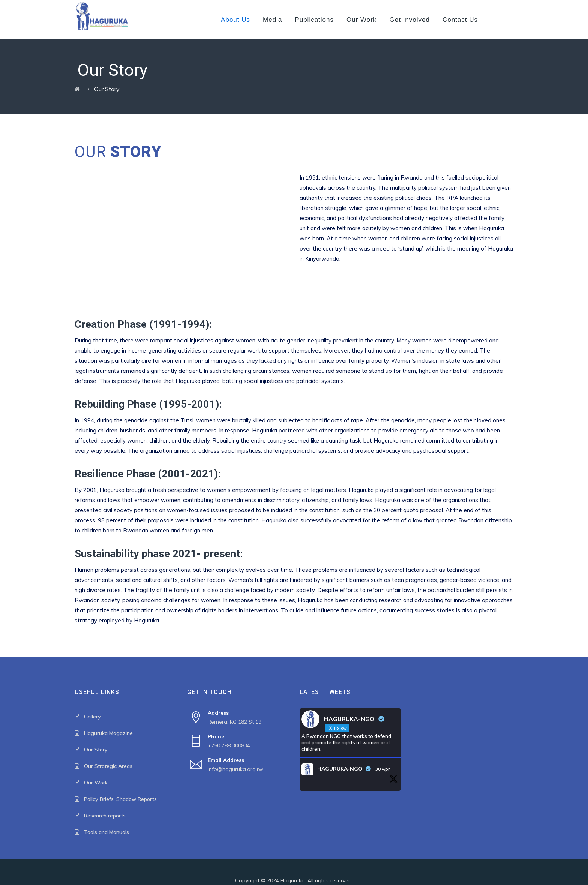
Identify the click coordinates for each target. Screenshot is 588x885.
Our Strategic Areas (108, 766)
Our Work (361, 20)
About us (235, 20)
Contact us (460, 20)
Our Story (96, 750)
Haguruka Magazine (108, 733)
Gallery (92, 717)
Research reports (105, 816)
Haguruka (293, 880)
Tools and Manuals (106, 832)
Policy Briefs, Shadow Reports (120, 799)
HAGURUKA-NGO (340, 769)
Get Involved (409, 20)
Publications (314, 20)
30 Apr (382, 769)
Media (272, 20)
